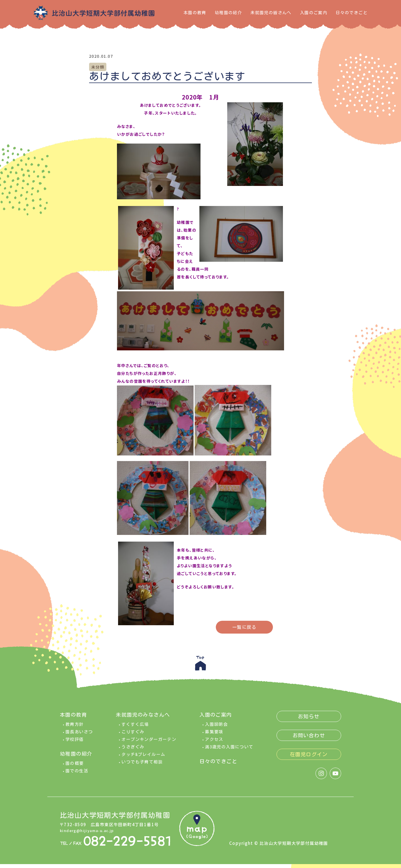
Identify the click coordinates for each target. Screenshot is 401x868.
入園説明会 (216, 728)
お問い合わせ (309, 739)
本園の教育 (195, 13)
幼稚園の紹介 (228, 13)
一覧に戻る (244, 627)
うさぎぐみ (133, 751)
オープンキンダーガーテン (149, 743)
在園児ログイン (309, 758)
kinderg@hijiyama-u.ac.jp (90, 834)
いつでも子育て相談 (142, 766)
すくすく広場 (135, 728)
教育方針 (75, 728)
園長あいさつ (79, 736)
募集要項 (214, 736)
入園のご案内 (314, 13)
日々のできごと (352, 13)
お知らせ (309, 720)
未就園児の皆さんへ (271, 13)
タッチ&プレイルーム (143, 758)
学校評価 (75, 743)
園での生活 (77, 775)
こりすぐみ (133, 736)
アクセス (214, 743)
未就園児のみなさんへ (143, 719)
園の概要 (75, 767)
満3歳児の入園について (229, 751)
